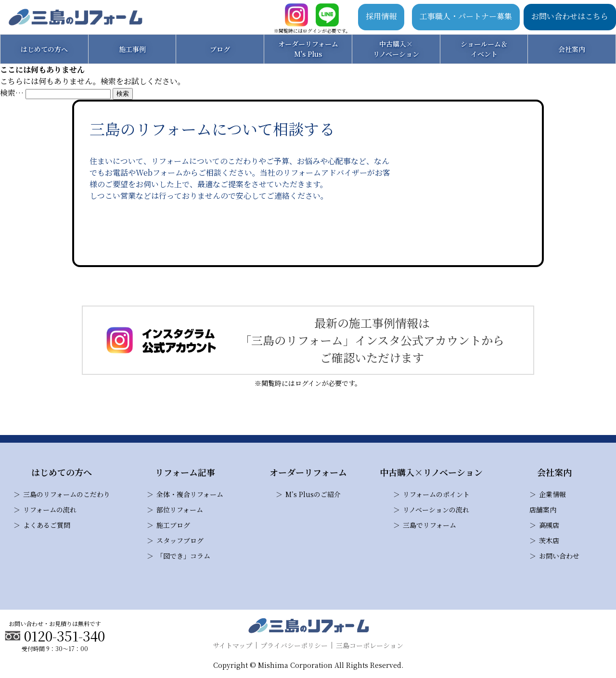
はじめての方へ (44, 49)
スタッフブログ (180, 540)
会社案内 (572, 49)
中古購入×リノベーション (396, 49)
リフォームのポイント (436, 494)
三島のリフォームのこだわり (67, 494)
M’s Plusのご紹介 (313, 494)
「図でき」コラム (183, 556)
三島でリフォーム (430, 525)
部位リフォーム (180, 510)
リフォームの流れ (50, 510)
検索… (12, 93)
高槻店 (549, 525)
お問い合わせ (559, 556)
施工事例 (132, 49)
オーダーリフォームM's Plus (308, 49)
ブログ (220, 49)
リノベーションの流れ (436, 510)
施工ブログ (173, 525)
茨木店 (549, 540)
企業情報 (552, 494)
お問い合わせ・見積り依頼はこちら (243, 233)
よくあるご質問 (47, 525)
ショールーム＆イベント (484, 49)
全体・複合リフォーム (190, 494)
